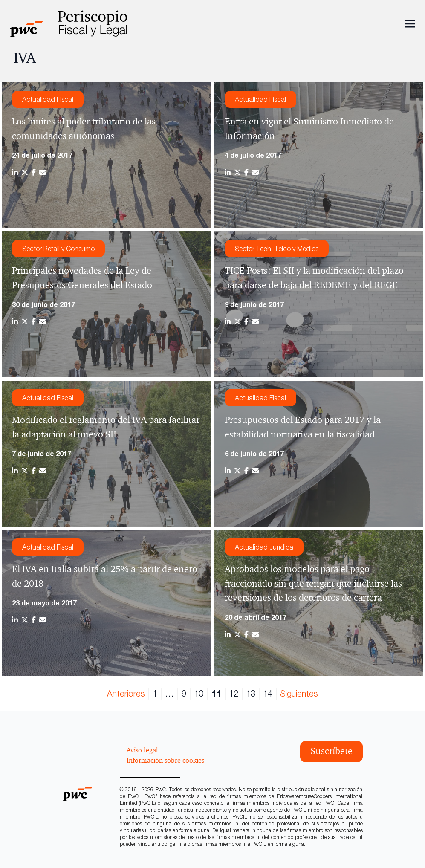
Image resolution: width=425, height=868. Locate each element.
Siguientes (299, 693)
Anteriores (126, 693)
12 (234, 693)
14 (268, 693)
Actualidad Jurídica (264, 547)
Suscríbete (331, 751)
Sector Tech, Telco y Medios (277, 249)
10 (199, 693)
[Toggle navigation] (410, 23)
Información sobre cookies (165, 760)
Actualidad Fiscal (48, 99)
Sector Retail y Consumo (58, 249)
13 (251, 693)
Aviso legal (142, 750)
